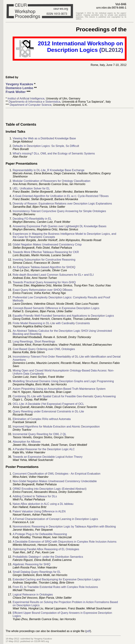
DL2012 (111, 50)
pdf (88, 631)
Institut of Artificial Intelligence (26, 98)
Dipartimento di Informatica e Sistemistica (34, 102)
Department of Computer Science (30, 105)
